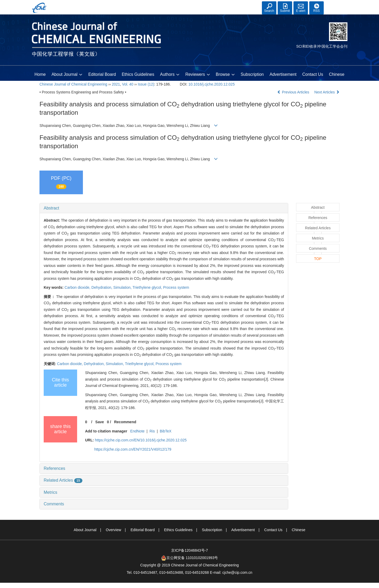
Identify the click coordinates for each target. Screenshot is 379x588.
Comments (54, 504)
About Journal (67, 75)
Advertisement (283, 74)
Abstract (51, 208)
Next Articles (327, 92)
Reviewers (198, 75)
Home (40, 74)
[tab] (164, 208)
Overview (113, 530)
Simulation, (123, 287)
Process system (176, 287)
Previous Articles (294, 92)
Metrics (51, 492)
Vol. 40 (128, 84)
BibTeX (166, 431)
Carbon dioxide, (78, 287)
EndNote (137, 431)
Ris (152, 431)
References (54, 468)
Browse (225, 75)
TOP (318, 259)
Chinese (337, 74)
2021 (116, 84)
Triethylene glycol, (148, 287)
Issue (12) (146, 84)
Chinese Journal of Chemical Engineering (73, 84)
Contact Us (313, 74)
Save (100, 422)
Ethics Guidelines (138, 74)
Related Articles (63, 480)
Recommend (125, 422)
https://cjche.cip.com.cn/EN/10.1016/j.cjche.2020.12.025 (141, 440)
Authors (170, 75)
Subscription (252, 74)
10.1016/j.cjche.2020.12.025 (212, 84)
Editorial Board (102, 74)
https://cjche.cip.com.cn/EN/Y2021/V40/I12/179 (133, 449)
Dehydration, (102, 287)
